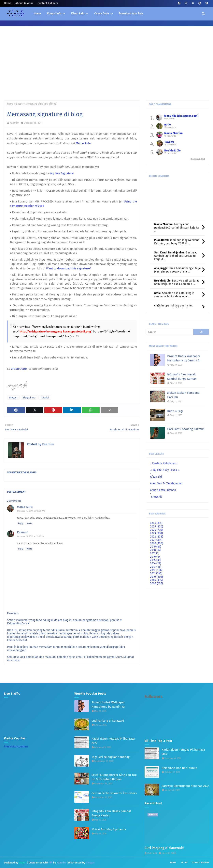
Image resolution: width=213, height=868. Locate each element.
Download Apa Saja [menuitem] (131, 13)
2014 (156, 563)
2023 (156, 533)
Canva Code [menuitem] (102, 13)
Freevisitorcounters (16, 747)
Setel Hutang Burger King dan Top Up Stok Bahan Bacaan (114, 777)
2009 (156, 580)
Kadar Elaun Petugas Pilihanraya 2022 (113, 741)
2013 (156, 567)
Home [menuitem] (37, 13)
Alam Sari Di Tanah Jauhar (166, 483)
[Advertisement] (106, 67)
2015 (156, 560)
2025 (157, 527)
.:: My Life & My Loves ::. (165, 470)
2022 (157, 537)
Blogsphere (29, 398)
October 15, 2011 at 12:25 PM (31, 536)
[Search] (170, 332)
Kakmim (14, 123)
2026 (156, 523)
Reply (21, 524)
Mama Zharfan (173, 133)
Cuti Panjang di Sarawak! (108, 721)
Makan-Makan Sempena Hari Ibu (183, 395)
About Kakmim (24, 3)
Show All (156, 497)
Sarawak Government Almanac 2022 (185, 786)
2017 (155, 553)
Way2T (23, 863)
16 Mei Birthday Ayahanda (109, 829)
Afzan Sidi (156, 477)
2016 (155, 557)
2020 (157, 543)
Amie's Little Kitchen (163, 490)
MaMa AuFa (25, 507)
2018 (156, 550)
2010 (156, 577)
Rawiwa (169, 142)
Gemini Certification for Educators (114, 793)
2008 (156, 583)
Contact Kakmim (48, 3)
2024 (156, 530)
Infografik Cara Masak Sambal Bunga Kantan (182, 377)
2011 (156, 573)
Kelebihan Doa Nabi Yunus (179, 768)
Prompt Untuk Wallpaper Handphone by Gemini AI (184, 358)
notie (168, 125)
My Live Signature (62, 173)
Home (8, 3)
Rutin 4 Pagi (175, 411)
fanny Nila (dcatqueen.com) (181, 116)
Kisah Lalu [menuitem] (78, 13)
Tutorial (45, 398)
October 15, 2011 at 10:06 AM (31, 511)
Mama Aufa (83, 143)
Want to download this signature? (69, 268)
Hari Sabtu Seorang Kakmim (186, 429)
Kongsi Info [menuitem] (54, 13)
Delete (29, 524)
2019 (156, 547)
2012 (156, 570)
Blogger (20, 104)
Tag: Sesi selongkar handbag (111, 757)
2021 (156, 540)
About (184, 863)
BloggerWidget (198, 159)
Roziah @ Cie (172, 151)
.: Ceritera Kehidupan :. (164, 463)
